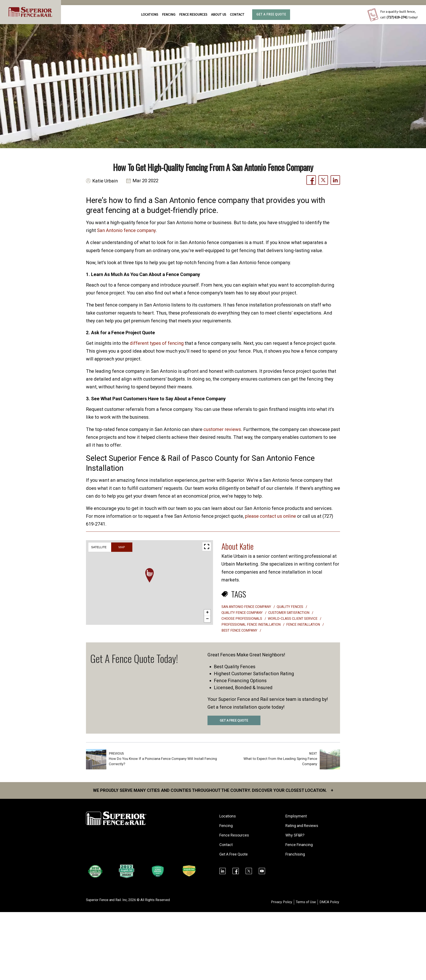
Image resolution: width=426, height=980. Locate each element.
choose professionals (242, 619)
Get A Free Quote (271, 14)
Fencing (226, 826)
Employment (296, 816)
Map (122, 547)
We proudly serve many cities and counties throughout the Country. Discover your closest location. (213, 790)
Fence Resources (234, 835)
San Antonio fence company (127, 230)
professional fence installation (251, 625)
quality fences (290, 607)
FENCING (169, 15)
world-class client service (293, 619)
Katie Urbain (105, 181)
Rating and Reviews (302, 826)
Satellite (99, 547)
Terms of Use (306, 902)
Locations (150, 15)
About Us (219, 15)
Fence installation (304, 625)
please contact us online (271, 516)
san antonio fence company (247, 607)
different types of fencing (157, 343)
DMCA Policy (329, 902)
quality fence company (242, 613)
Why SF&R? (295, 835)
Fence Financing (299, 845)
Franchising (295, 854)
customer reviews (222, 429)
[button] (149, 575)
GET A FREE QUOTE (234, 721)
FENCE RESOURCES (193, 15)
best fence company (240, 630)
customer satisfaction (289, 613)
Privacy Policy (282, 902)
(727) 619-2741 (397, 17)
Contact (237, 15)
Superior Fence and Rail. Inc (106, 900)
